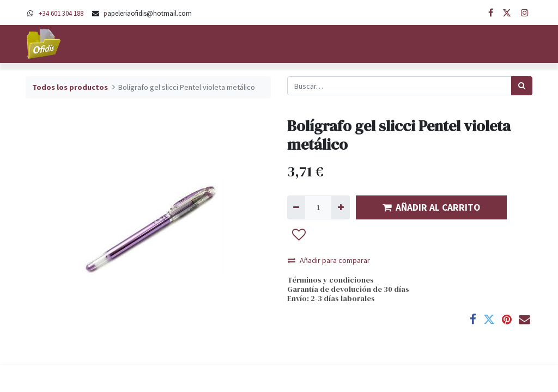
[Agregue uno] (340, 207)
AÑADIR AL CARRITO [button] (431, 207)
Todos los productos (70, 87)
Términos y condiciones (330, 280)
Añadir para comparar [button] (329, 260)
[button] (299, 235)
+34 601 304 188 (61, 13)
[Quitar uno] (296, 207)
